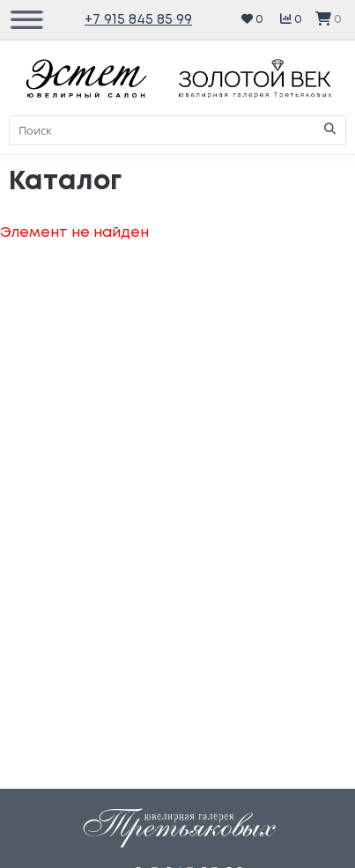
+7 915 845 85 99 (138, 20)
